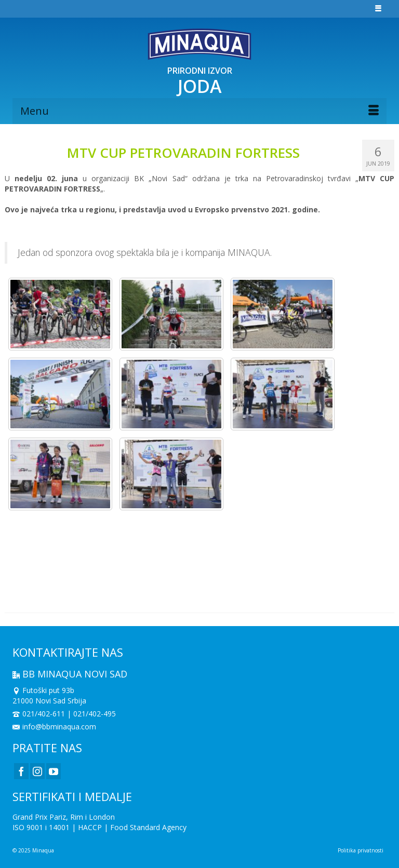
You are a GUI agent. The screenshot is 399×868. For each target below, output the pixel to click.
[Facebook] (21, 771)
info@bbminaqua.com (54, 727)
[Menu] (199, 111)
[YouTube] (54, 771)
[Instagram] (37, 771)
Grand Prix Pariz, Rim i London (64, 817)
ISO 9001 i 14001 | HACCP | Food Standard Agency (99, 827)
